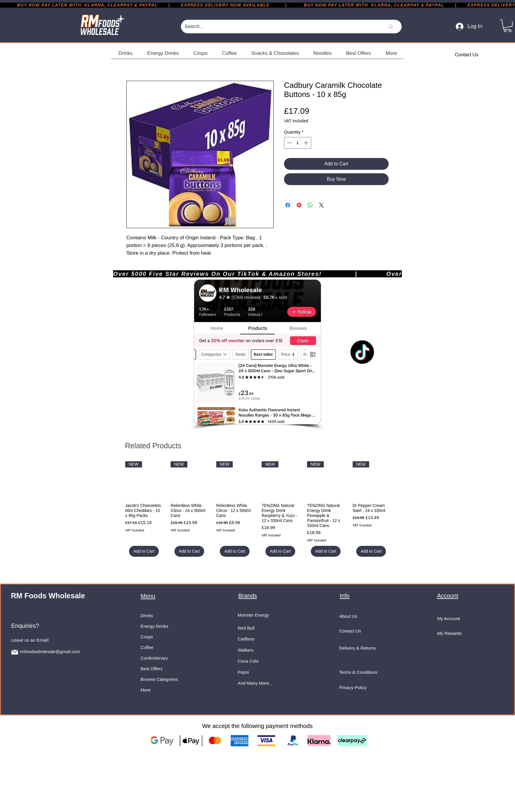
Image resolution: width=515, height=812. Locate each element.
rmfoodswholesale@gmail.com (50, 652)
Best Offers (152, 669)
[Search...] (276, 27)
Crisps (147, 637)
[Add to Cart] (144, 551)
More (146, 690)
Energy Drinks (154, 626)
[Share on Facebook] (288, 205)
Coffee (147, 647)
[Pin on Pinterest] (299, 205)
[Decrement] (289, 143)
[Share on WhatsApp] (310, 205)
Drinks (147, 616)
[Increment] (307, 143)
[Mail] (15, 652)
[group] (257, 509)
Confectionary (154, 658)
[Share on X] (321, 205)
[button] (507, 26)
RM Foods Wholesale (48, 596)
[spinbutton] (298, 143)
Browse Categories (159, 679)
